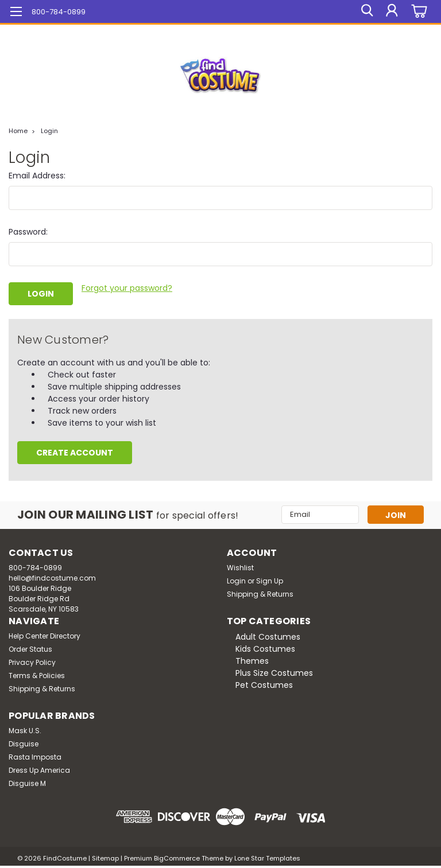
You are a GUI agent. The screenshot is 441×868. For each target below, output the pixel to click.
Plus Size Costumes (274, 671)
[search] (366, 11)
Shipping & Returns (260, 592)
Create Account (75, 451)
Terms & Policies (37, 674)
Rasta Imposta (35, 755)
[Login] (392, 11)
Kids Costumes (265, 647)
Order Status (30, 647)
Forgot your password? (127, 288)
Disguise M (27, 782)
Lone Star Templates (267, 857)
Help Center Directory (45, 634)
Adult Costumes (268, 635)
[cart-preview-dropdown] (418, 12)
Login (49, 131)
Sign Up (270, 579)
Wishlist (240, 566)
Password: (28, 232)
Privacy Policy (32, 661)
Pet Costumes (264, 683)
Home (18, 131)
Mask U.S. (25, 729)
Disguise (24, 742)
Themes (252, 659)
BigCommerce (177, 857)
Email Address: (37, 176)
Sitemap (105, 857)
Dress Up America (39, 768)
